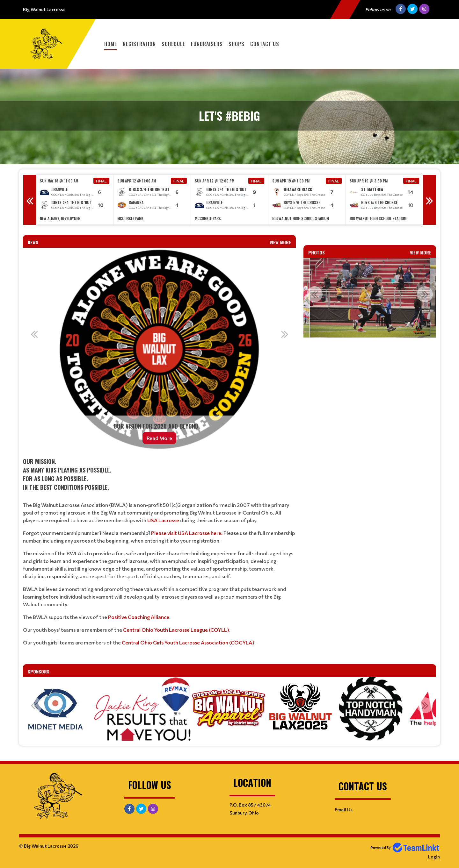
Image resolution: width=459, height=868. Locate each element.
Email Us (344, 810)
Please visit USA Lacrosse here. (187, 533)
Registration (139, 44)
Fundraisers (207, 44)
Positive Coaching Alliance (139, 617)
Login (434, 857)
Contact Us (265, 44)
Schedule (173, 44)
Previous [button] (30, 200)
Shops (237, 44)
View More (280, 242)
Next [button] (429, 200)
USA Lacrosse (163, 520)
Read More (159, 438)
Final (101, 181)
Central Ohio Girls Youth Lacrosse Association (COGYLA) (188, 642)
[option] (75, 200)
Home (111, 44)
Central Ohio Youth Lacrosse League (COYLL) (176, 630)
